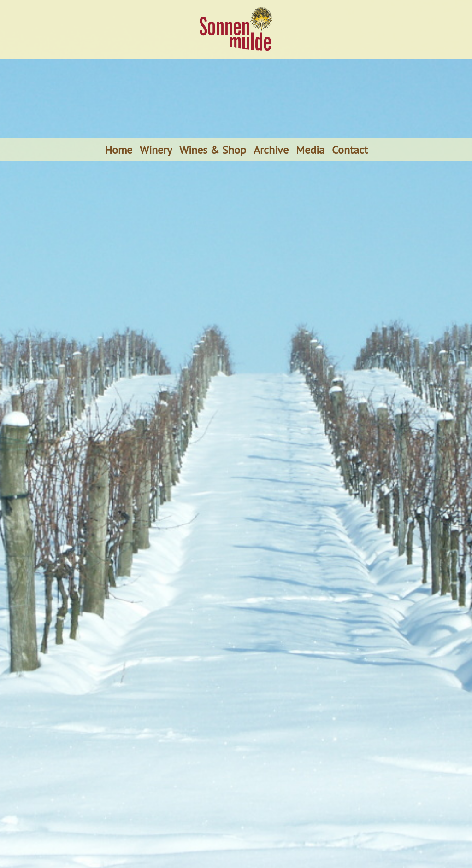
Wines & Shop (213, 150)
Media (310, 150)
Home (118, 150)
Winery (156, 150)
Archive (271, 150)
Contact (350, 150)
